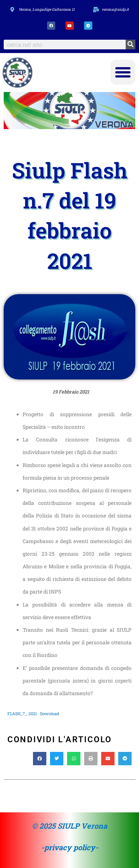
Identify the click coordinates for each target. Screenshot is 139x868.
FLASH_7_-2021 (22, 714)
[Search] (130, 45)
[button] (123, 72)
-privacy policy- (70, 847)
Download (50, 714)
